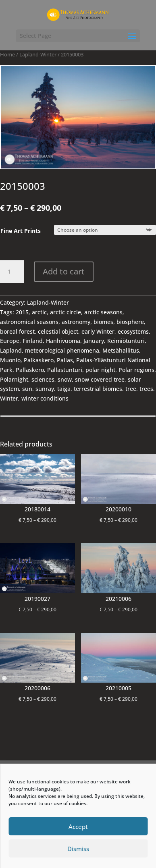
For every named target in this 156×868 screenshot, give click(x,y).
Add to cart (64, 271)
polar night (100, 370)
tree (131, 389)
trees (146, 389)
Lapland (11, 350)
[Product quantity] (12, 272)
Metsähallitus (121, 350)
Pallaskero (30, 370)
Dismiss (78, 849)
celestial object (58, 331)
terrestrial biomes (98, 389)
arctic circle (66, 312)
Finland (33, 341)
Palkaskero (39, 360)
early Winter (98, 331)
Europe (10, 341)
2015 (22, 312)
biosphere (130, 322)
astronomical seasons (29, 322)
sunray (45, 389)
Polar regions (136, 370)
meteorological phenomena (62, 350)
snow (65, 379)
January (94, 341)
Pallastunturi (65, 370)
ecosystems (133, 331)
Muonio (10, 360)
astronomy (76, 322)
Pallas (65, 360)
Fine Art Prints (21, 231)
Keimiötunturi (126, 341)
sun (27, 389)
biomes (103, 322)
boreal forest (17, 331)
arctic (39, 312)
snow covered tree (100, 379)
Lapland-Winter (38, 54)
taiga (64, 389)
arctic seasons (103, 312)
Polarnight (14, 379)
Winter (9, 398)
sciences (43, 379)
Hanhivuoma (63, 341)
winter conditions (45, 398)
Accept (78, 826)
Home (7, 54)
